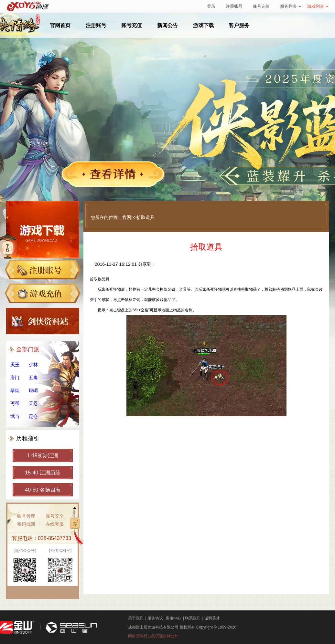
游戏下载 (203, 25)
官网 (127, 217)
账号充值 (261, 6)
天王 (15, 365)
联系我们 (193, 618)
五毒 (33, 378)
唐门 (15, 378)
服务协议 (155, 618)
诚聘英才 (212, 618)
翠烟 (15, 390)
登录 (211, 6)
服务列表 (291, 6)
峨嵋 (33, 390)
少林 (33, 365)
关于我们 (136, 618)
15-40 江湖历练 (43, 473)
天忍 (33, 403)
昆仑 (33, 416)
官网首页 (60, 25)
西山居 (70, 627)
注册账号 (234, 6)
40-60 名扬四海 (43, 490)
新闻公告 (167, 25)
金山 (17, 627)
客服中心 (173, 618)
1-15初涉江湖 (43, 456)
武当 (15, 416)
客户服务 (239, 25)
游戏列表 (318, 6)
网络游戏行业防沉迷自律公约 (153, 636)
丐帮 (15, 403)
